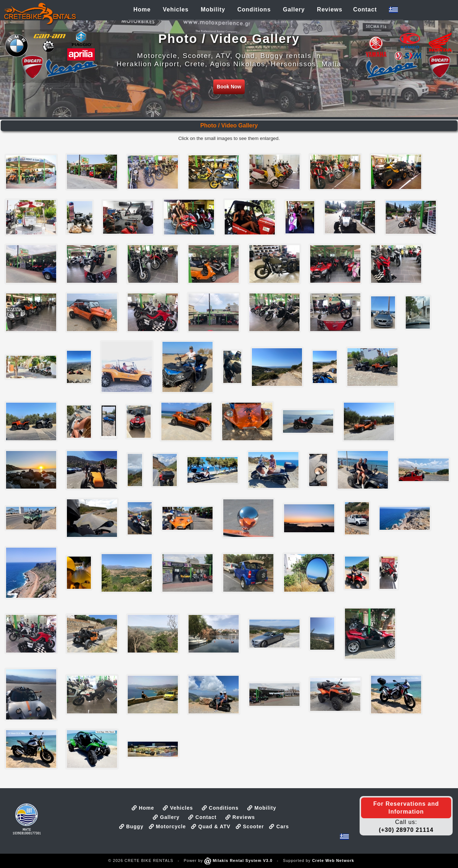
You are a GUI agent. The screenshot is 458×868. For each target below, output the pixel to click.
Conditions (220, 808)
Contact (202, 817)
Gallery (166, 817)
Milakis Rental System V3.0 (238, 860)
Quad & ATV (211, 826)
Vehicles (178, 808)
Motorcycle (167, 826)
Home (143, 808)
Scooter (250, 826)
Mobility (262, 808)
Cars (279, 826)
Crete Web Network (333, 860)
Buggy (131, 826)
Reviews (240, 817)
